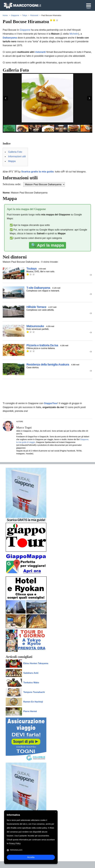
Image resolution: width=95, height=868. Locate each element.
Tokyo (25, 15)
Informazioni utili (17, 156)
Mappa (12, 161)
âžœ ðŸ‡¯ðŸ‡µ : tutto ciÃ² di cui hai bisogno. (45, 172)
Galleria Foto (15, 152)
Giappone (15, 15)
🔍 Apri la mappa (47, 245)
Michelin (74, 34)
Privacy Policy (15, 843)
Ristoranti (34, 15)
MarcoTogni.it (22, 6)
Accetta (31, 857)
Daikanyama (10, 38)
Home (5, 15)
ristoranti (40, 52)
